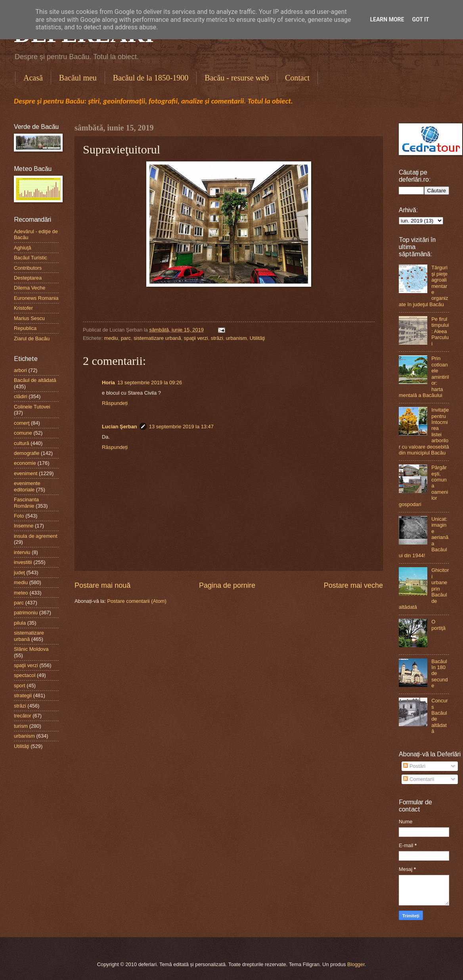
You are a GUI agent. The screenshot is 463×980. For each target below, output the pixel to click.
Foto (19, 516)
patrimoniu (26, 613)
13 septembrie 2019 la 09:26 (150, 383)
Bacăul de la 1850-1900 (151, 78)
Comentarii (419, 779)
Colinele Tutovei (32, 407)
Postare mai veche (353, 585)
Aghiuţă (23, 248)
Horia (108, 383)
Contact (297, 78)
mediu (111, 338)
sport (20, 686)
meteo (21, 593)
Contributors (28, 268)
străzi (217, 338)
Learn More (387, 19)
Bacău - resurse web (237, 78)
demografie (27, 453)
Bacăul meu (78, 78)
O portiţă (438, 625)
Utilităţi (257, 338)
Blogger (356, 964)
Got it (420, 19)
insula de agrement (36, 536)
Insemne (24, 526)
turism (21, 726)
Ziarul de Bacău (32, 338)
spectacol (25, 675)
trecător (23, 716)
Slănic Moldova (31, 649)
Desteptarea (28, 278)
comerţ (22, 423)
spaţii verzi (196, 338)
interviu (22, 552)
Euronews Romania (36, 298)
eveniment (26, 473)
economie (25, 463)
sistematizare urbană (157, 338)
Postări (414, 766)
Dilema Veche (30, 288)
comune (23, 433)
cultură (22, 443)
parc (126, 338)
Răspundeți (115, 403)
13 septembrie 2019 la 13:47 (181, 427)
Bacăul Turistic (31, 258)
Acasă (33, 78)
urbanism (236, 338)
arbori (20, 370)
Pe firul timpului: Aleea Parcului (440, 331)
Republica (25, 328)
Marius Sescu (29, 318)
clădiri (21, 396)
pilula (20, 623)
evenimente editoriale (27, 486)
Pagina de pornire (227, 585)
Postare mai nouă (102, 585)
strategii (23, 695)
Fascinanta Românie (26, 502)
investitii (23, 562)
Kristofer (23, 308)
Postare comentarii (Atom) (137, 601)
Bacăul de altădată (35, 380)
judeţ (19, 572)
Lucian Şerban (120, 427)
